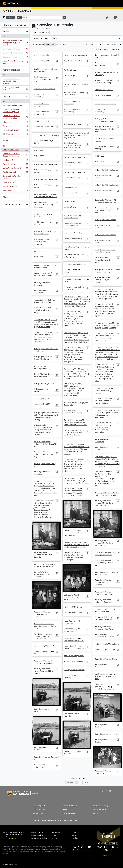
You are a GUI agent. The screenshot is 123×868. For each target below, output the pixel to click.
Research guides (39, 806)
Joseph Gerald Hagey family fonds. (15, 62)
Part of (6, 31)
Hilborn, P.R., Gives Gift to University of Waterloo (43, 367)
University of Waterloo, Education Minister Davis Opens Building (107, 494)
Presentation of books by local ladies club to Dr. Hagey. (45, 301)
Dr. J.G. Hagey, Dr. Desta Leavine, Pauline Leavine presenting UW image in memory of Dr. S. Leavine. (77, 481)
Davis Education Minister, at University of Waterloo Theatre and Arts (45, 626)
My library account (40, 813)
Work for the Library (101, 806)
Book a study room (70, 806)
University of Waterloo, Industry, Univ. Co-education (106, 573)
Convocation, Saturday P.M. (44, 121)
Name (6, 141)
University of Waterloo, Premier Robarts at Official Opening (45, 662)
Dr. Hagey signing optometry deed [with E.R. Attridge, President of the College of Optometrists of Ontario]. (46, 416)
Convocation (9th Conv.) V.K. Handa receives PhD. (105, 610)
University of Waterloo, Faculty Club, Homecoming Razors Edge (45, 196)
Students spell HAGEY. (42, 399)
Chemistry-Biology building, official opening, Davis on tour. (107, 554)
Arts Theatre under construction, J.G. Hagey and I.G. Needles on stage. (107, 676)
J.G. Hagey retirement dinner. (105, 220)
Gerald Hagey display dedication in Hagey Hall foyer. (46, 70)
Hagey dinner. (39, 251)
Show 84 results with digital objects (108, 49)
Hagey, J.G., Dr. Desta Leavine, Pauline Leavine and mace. (45, 565)
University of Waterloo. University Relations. (15, 117)
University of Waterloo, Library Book (45, 465)
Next (86, 783)
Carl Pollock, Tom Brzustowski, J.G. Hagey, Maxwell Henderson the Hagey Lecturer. (77, 135)
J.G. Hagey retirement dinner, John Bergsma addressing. (107, 271)
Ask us (96, 813)
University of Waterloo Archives (15, 89)
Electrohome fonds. (15, 57)
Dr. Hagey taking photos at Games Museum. (77, 85)
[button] (108, 17)
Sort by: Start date (93, 45)
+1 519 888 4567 (11, 839)
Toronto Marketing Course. (74, 656)
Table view (61, 45)
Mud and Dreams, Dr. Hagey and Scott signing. (76, 404)
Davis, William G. (15, 183)
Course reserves (39, 810)
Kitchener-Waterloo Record (15, 106)
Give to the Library (100, 810)
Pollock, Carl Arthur (15, 187)
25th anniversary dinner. (104, 90)
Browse (10, 17)
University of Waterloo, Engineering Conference (103, 593)
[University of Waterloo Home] (11, 4)
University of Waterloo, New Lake (107, 734)
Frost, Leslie (15, 191)
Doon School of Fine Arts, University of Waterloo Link (74, 640)
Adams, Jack (15, 123)
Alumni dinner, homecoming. (44, 89)
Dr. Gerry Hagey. (70, 70)
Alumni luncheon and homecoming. (72, 103)
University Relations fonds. (15, 53)
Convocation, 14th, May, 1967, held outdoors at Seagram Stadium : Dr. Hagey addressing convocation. (107, 414)
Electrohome (15, 127)
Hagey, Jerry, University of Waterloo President (74, 217)
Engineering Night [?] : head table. (107, 644)
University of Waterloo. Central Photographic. (15, 111)
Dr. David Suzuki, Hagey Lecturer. (76, 157)
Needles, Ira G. (15, 160)
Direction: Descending (112, 45)
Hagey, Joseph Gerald (15, 131)
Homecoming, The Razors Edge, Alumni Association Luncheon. (106, 201)
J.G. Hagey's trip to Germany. (75, 670)
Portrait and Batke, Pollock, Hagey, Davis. (77, 280)
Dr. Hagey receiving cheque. (44, 384)
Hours (65, 810)
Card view (51, 45)
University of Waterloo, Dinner (106, 659)
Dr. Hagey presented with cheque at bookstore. (46, 350)
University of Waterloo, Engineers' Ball (46, 758)
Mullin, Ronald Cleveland (15, 168)
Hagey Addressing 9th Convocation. (72, 622)
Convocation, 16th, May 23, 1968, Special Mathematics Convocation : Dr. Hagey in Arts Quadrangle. (107, 325)
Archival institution (12, 70)
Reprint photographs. (42, 55)
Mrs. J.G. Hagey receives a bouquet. (43, 215)
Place (6, 197)
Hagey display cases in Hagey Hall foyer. (107, 56)
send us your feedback (69, 820)
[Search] (42, 17)
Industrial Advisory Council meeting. (104, 140)
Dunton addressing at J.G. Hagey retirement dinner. (46, 266)
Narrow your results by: (15, 25)
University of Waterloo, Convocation (42, 284)
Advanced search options (46, 38)
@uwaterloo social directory (82, 850)
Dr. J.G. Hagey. (39, 150)
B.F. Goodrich (15, 134)
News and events (69, 813)
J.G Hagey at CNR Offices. (73, 607)
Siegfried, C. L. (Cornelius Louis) (15, 177)
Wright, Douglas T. (15, 172)
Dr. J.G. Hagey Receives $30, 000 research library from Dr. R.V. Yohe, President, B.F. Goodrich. (76, 422)
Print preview (38, 45)
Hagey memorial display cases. (75, 55)
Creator (6, 97)
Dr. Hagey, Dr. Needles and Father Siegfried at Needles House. (107, 120)
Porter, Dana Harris (15, 164)
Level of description (12, 205)
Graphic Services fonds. (15, 49)
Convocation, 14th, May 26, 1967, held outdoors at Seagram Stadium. (107, 391)
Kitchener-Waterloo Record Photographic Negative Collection (15, 43)
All (4, 36)
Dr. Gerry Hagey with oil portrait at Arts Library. (107, 74)
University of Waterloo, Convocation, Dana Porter (104, 628)
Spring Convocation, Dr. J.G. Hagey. (46, 135)
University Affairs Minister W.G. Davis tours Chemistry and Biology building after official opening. (77, 545)
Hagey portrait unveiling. (73, 233)
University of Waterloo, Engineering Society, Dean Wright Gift (46, 444)
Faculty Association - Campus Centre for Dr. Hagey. (105, 251)
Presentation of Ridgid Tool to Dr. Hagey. (76, 248)
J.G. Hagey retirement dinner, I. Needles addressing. (45, 233)
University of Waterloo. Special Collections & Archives (15, 81)
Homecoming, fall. (71, 187)
